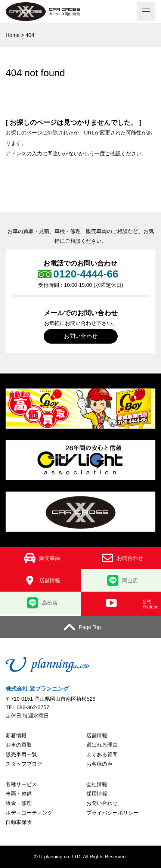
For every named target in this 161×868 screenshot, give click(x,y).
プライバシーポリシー (112, 813)
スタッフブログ (24, 764)
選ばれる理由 (102, 745)
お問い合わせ (81, 336)
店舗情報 (97, 735)
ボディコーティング (29, 813)
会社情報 (97, 784)
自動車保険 (19, 822)
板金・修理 (19, 803)
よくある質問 (102, 754)
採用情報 (97, 794)
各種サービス (21, 784)
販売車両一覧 (21, 754)
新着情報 (16, 735)
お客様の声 (99, 764)
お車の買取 (19, 745)
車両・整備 (19, 794)
